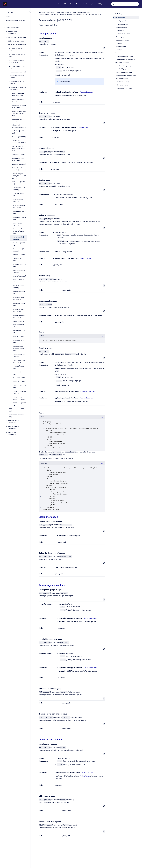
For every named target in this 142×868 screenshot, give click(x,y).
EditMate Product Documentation (17, 37)
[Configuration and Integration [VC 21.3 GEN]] (11, 168)
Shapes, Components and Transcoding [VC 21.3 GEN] (19, 113)
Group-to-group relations (52, 585)
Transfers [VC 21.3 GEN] (19, 367)
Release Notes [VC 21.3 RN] (18, 72)
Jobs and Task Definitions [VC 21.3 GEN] (19, 126)
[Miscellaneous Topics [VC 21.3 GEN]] (11, 158)
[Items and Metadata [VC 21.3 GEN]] (11, 99)
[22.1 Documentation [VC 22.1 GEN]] (8, 49)
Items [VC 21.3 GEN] (19, 255)
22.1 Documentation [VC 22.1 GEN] (17, 50)
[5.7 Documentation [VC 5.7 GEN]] (8, 415)
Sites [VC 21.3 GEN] (19, 337)
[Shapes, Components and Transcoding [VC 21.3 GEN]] (11, 111)
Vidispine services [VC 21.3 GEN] (20, 392)
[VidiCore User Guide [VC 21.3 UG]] (9, 82)
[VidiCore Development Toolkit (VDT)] (5, 20)
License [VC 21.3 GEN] (20, 276)
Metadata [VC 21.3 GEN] (18, 281)
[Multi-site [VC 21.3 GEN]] (11, 155)
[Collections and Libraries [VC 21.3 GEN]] (11, 105)
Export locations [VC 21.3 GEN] (19, 224)
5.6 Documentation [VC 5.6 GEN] (16, 410)
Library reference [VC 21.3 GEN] (19, 271)
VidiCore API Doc (75, 4)
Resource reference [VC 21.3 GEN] (19, 310)
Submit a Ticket (63, 4)
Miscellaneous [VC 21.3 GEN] (19, 287)
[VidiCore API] (5, 13)
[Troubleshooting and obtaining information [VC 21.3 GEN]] (11, 174)
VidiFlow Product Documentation (17, 41)
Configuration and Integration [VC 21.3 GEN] (19, 169)
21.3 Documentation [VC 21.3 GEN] (17, 67)
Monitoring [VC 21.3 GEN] (19, 164)
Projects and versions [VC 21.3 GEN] (19, 299)
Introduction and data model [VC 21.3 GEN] (18, 94)
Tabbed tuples (85, 776)
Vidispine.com (103, 4)
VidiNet (8, 17)
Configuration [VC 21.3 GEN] (20, 218)
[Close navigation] (30, 13)
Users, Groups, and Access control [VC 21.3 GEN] (19, 149)
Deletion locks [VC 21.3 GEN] (20, 212)
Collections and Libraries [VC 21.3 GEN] (19, 106)
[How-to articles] (5, 24)
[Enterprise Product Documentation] (6, 432)
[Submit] (114, 4)
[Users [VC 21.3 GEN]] (12, 378)
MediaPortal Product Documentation (13, 422)
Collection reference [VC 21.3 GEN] (19, 206)
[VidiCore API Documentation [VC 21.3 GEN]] (9, 88)
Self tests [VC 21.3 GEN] (19, 326)
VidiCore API (10, 13)
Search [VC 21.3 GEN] (19, 321)
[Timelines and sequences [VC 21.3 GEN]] (11, 141)
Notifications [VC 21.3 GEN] (18, 132)
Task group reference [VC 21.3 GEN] (19, 361)
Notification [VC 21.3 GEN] (19, 293)
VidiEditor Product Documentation (13, 32)
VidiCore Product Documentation (17, 45)
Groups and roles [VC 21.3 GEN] (19, 238)
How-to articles (10, 24)
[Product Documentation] (5, 28)
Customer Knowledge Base (46, 12)
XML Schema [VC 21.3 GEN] (20, 404)
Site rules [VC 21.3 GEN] (18, 341)
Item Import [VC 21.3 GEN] (19, 244)
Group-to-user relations (51, 740)
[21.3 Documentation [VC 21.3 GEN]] (8, 66)
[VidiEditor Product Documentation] (6, 31)
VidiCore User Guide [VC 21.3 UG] (17, 83)
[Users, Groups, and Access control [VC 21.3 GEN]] (11, 146)
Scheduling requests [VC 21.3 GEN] (19, 316)
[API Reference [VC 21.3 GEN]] (11, 182)
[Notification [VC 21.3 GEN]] (12, 292)
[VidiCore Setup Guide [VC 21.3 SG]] (9, 76)
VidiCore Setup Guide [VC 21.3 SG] (17, 77)
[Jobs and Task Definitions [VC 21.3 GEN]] (11, 125)
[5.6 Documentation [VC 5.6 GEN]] (8, 409)
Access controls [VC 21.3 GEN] (19, 189)
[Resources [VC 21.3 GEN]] (11, 137)
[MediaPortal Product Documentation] (6, 421)
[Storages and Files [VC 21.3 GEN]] (11, 119)
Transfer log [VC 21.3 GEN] (19, 373)
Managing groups (48, 34)
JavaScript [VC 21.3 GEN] (19, 260)
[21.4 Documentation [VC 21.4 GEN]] (8, 54)
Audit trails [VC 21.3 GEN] (19, 195)
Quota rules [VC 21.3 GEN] (19, 304)
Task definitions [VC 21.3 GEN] (19, 355)
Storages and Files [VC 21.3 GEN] (18, 120)
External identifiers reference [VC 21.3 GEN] (19, 231)
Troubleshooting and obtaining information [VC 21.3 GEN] (19, 176)
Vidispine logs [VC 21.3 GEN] (20, 386)
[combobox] (125, 4)
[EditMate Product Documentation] (6, 37)
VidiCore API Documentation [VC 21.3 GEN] (18, 89)
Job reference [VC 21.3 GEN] (20, 265)
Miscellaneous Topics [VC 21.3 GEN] (18, 159)
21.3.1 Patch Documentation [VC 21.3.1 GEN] (17, 61)
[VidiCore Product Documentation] (6, 45)
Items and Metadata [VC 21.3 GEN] (19, 100)
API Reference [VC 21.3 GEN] (18, 183)
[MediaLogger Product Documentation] (6, 427)
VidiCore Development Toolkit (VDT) (16, 20)
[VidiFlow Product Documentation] (6, 41)
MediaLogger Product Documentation (14, 428)
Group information (48, 517)
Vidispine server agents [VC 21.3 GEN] (19, 398)
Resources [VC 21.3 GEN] (19, 137)
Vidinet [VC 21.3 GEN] (19, 382)
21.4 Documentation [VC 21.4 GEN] (17, 55)
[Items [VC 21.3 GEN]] (12, 255)
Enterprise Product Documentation (13, 434)
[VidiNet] (5, 17)
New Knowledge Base (89, 4)
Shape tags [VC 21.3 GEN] (19, 332)
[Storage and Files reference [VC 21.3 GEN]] (12, 346)
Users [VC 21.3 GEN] (19, 378)
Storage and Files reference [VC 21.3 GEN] (19, 348)
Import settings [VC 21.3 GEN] (19, 250)
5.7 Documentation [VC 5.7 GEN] (16, 416)
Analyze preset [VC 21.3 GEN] (19, 201)
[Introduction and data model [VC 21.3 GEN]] (11, 93)
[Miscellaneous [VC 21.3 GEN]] (12, 286)
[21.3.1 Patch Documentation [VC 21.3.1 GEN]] (8, 60)
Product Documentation (13, 28)
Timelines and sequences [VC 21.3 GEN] (19, 142)
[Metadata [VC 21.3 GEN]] (12, 280)
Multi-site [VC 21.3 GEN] (18, 155)
